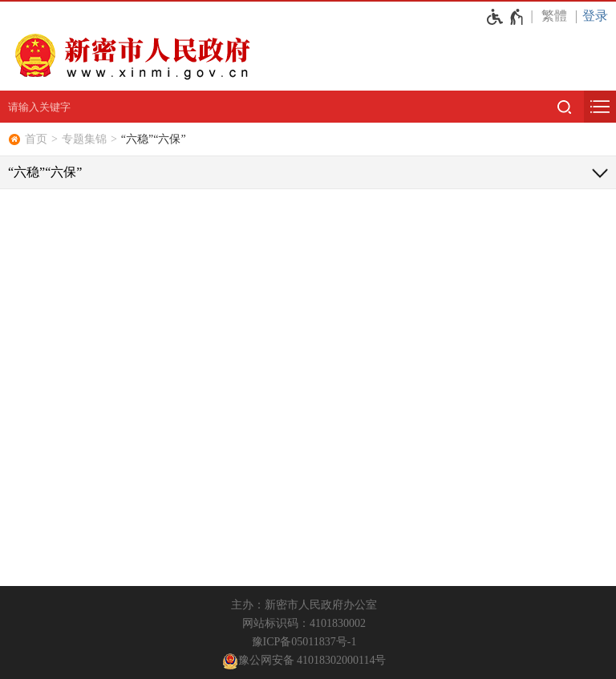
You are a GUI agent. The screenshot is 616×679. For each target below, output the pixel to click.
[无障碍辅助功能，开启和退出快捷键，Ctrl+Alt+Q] (506, 17)
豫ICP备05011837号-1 (304, 642)
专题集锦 (84, 139)
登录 (595, 16)
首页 (36, 139)
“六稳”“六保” (154, 139)
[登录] (599, 16)
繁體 (554, 16)
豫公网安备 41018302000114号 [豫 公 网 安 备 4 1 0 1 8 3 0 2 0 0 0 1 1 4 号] (304, 661)
